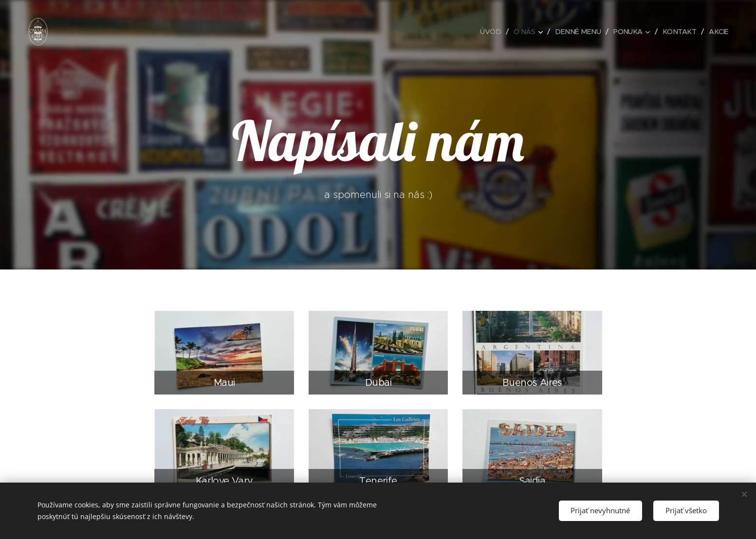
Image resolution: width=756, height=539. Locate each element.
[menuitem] (484, 32)
